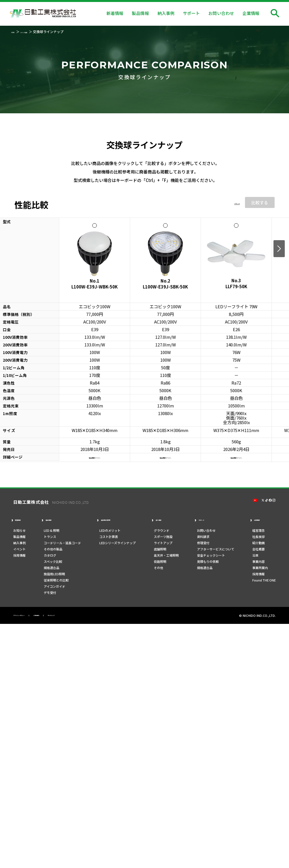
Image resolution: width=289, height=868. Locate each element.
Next (279, 249)
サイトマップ (92, 617)
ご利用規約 (64, 617)
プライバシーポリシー (30, 617)
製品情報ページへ (95, 457)
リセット (231, 202)
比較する (260, 202)
